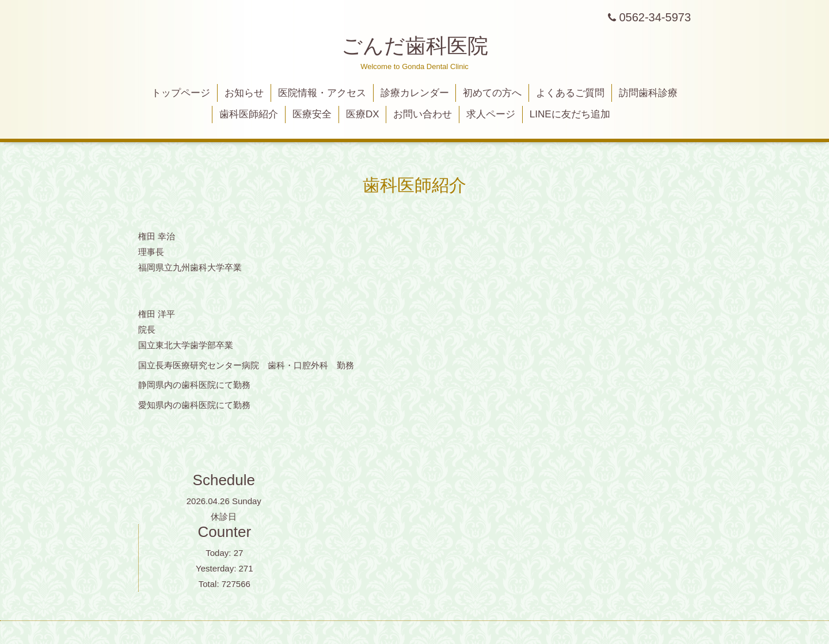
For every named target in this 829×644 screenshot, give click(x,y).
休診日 (224, 517)
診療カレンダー (415, 93)
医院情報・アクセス (322, 93)
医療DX (363, 114)
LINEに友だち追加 (570, 114)
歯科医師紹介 (249, 114)
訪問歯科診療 (648, 93)
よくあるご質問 (570, 93)
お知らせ (244, 93)
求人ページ (491, 114)
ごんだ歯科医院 (415, 46)
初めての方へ (492, 93)
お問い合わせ (423, 114)
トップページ (181, 93)
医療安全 (312, 114)
